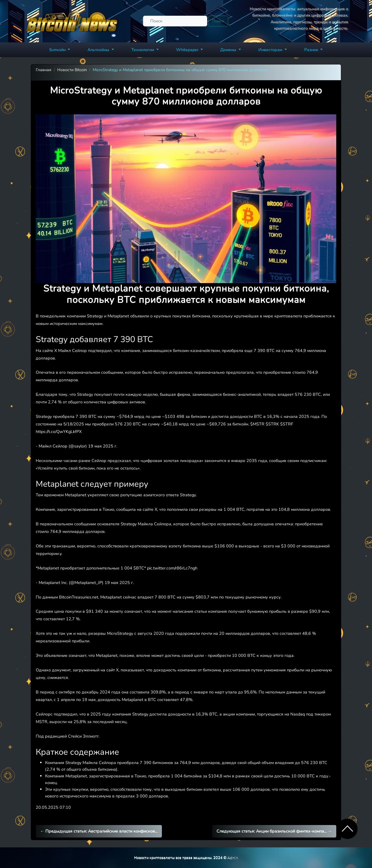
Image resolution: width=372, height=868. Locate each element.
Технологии (143, 50)
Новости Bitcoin (72, 70)
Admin (233, 857)
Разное (312, 50)
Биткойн (58, 50)
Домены (229, 50)
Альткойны (99, 50)
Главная (44, 70)
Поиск (218, 21)
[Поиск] (175, 21)
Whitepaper (188, 50)
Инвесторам (271, 50)
